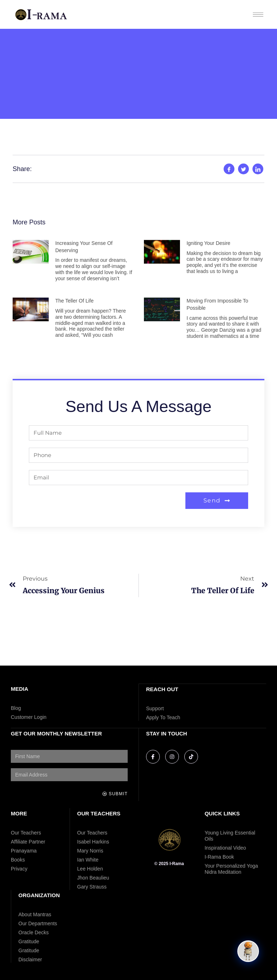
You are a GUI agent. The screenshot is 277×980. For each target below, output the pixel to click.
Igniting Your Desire (208, 243)
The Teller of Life (74, 301)
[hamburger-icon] (258, 15)
